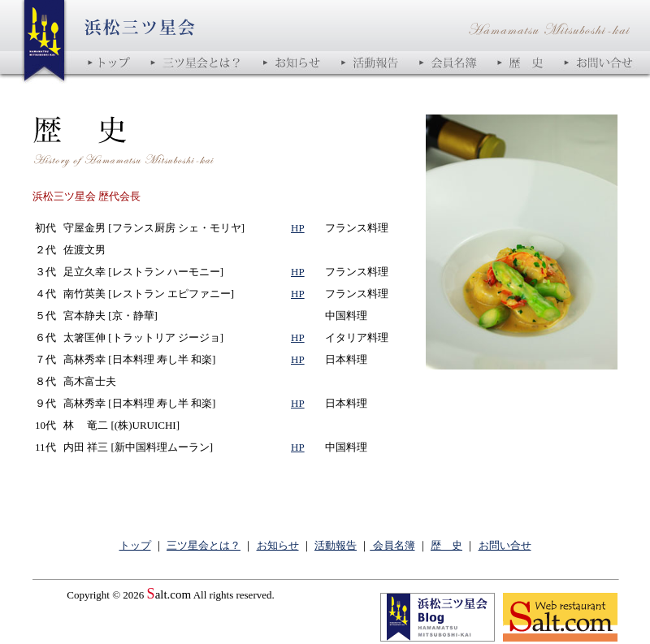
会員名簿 (392, 545)
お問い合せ (505, 545)
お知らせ (278, 545)
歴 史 (446, 545)
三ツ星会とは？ (204, 545)
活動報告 (336, 545)
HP (298, 228)
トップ (135, 545)
